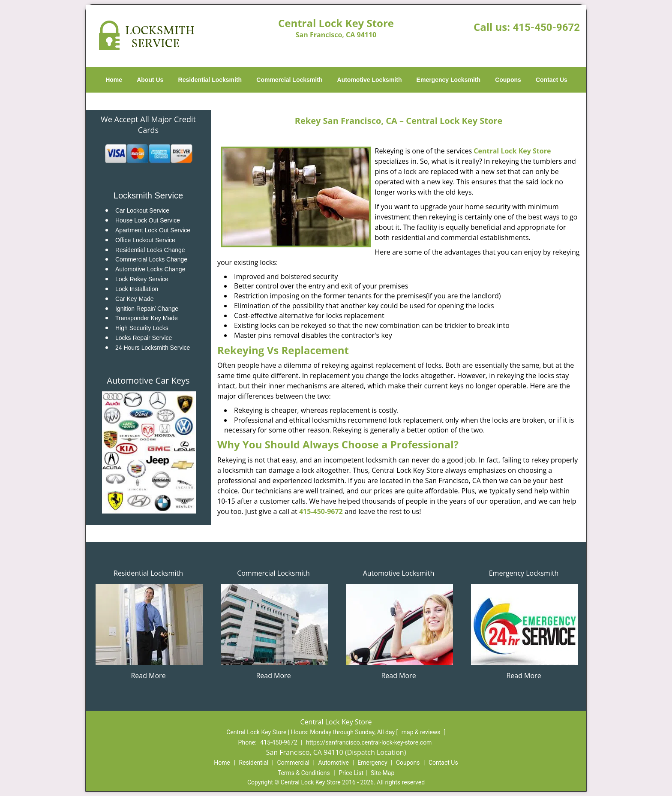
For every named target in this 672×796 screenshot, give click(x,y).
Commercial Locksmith (289, 80)
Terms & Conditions (304, 773)
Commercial (293, 763)
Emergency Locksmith (448, 80)
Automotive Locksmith (370, 80)
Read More (148, 676)
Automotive (333, 763)
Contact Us (552, 80)
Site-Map (382, 773)
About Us (150, 80)
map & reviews (422, 732)
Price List (351, 773)
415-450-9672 (546, 27)
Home (114, 80)
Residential (253, 763)
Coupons (508, 80)
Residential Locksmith (210, 80)
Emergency (372, 763)
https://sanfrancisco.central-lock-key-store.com (369, 742)
